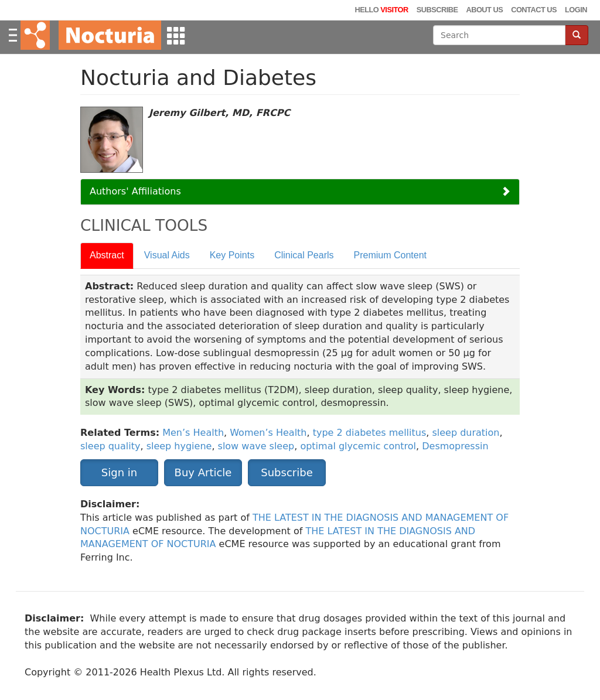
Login (576, 10)
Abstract (107, 255)
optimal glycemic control (358, 446)
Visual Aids (167, 255)
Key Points (232, 255)
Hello (381, 10)
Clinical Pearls (304, 255)
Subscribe (437, 10)
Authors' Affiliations (135, 191)
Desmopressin (455, 446)
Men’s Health (193, 433)
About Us (484, 10)
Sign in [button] (119, 472)
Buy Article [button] (203, 472)
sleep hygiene (179, 446)
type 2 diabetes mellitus (370, 433)
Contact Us (534, 10)
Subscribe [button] (287, 472)
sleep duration (466, 433)
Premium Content (391, 255)
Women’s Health (268, 433)
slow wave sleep (256, 446)
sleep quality (110, 446)
